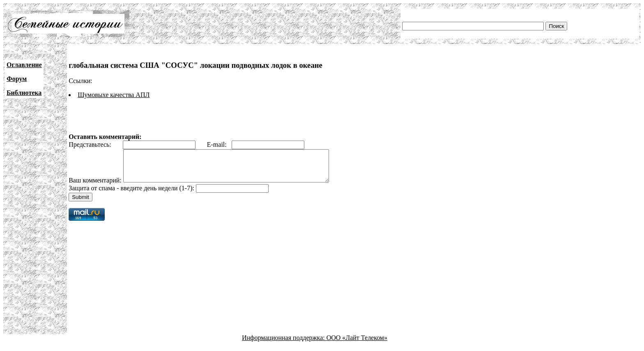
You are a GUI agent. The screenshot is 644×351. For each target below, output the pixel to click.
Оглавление (24, 65)
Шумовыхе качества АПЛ (114, 95)
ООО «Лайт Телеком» (357, 344)
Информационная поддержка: (284, 344)
